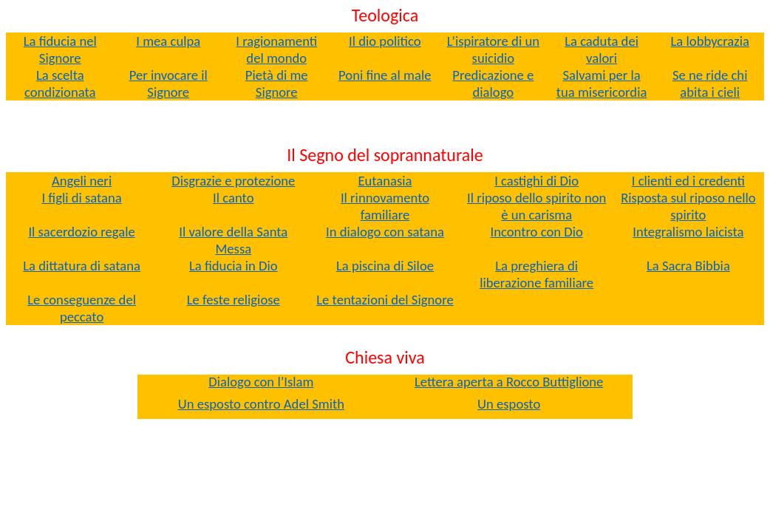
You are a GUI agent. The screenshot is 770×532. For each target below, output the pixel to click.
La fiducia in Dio (234, 266)
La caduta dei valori (602, 50)
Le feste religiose (234, 300)
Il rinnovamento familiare (385, 206)
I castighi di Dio (536, 181)
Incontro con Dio (536, 232)
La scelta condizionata (60, 83)
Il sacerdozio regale (81, 232)
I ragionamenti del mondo (276, 50)
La (710, 41)
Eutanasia (385, 181)
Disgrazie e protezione (233, 181)
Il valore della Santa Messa (233, 240)
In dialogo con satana (385, 232)
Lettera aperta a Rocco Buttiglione (509, 382)
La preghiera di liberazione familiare (536, 274)
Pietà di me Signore (277, 83)
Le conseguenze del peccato (82, 308)
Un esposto (509, 404)
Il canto (233, 198)
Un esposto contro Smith (261, 404)
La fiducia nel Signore (60, 50)
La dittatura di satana (82, 266)
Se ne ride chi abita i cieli (710, 83)
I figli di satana (81, 198)
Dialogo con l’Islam (261, 382)
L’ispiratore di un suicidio (493, 50)
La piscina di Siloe (385, 266)
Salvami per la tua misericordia (602, 83)
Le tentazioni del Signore (385, 300)
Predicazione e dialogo (493, 83)
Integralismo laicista (688, 232)
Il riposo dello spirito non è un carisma (536, 206)
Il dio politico (385, 41)
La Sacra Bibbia (688, 266)
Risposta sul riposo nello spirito (688, 206)
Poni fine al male (385, 75)
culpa (168, 41)
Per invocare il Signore (168, 83)
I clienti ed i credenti (688, 181)
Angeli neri (82, 181)
